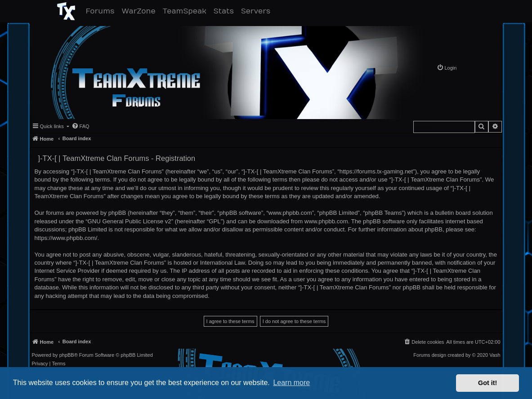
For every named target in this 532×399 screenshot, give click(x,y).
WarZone (140, 11)
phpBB (67, 355)
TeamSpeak (186, 11)
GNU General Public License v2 (130, 221)
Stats (226, 11)
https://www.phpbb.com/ (66, 238)
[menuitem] (447, 68)
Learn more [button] (291, 383)
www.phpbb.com (326, 221)
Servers (257, 11)
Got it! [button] (487, 383)
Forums (102, 11)
